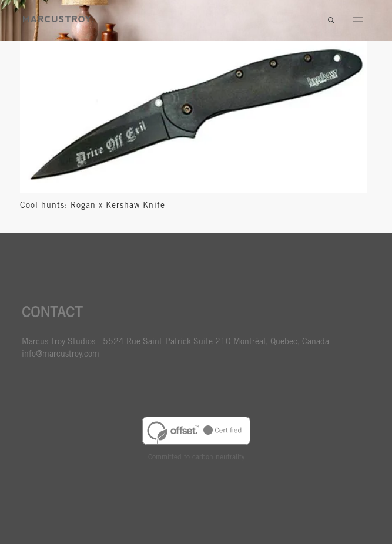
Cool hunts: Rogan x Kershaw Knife (93, 206)
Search (331, 21)
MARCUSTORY (58, 19)
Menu (357, 21)
